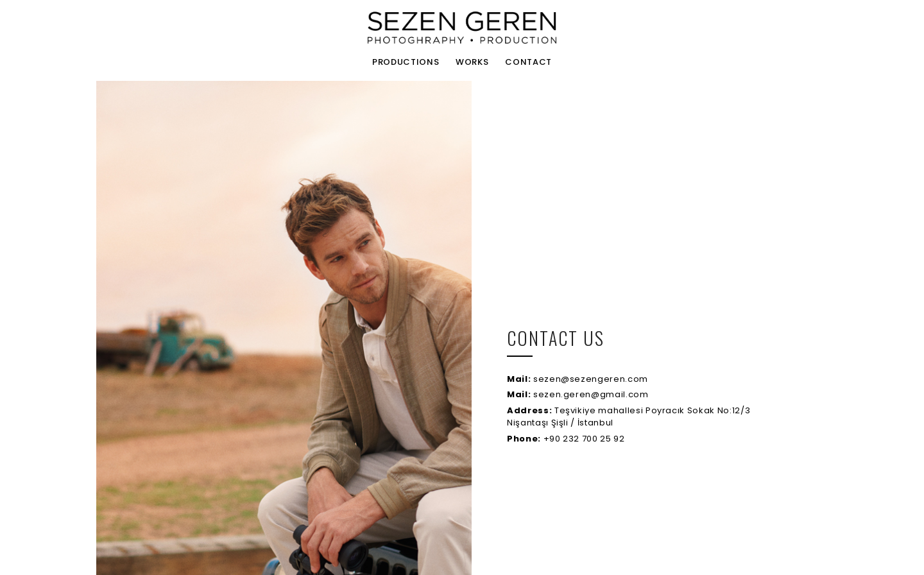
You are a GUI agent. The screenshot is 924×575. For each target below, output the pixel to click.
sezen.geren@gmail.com (578, 394)
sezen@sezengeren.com (577, 379)
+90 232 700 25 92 (566, 439)
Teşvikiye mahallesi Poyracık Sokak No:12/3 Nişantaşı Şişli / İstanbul (629, 417)
